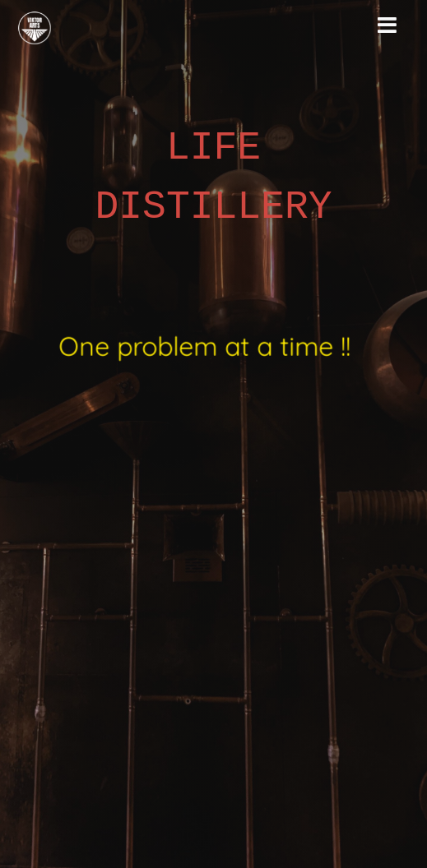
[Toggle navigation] (387, 25)
